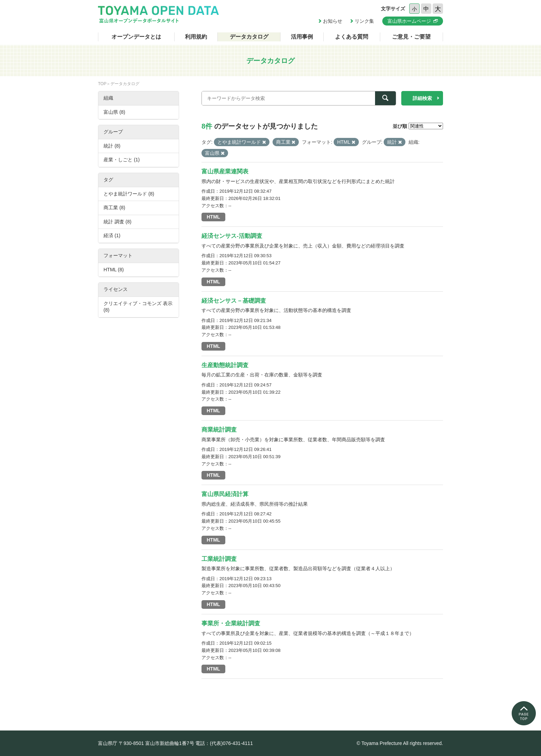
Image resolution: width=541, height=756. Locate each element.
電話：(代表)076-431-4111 (224, 743)
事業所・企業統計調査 (231, 623)
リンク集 (364, 21)
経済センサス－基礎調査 (234, 301)
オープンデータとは (136, 37)
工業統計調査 (219, 559)
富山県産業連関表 (225, 172)
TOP (102, 84)
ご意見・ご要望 (411, 37)
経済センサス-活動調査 (232, 236)
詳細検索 (422, 98)
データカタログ (249, 37)
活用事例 (302, 37)
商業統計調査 (219, 430)
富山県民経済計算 (225, 494)
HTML (213, 217)
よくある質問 (352, 37)
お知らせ (333, 21)
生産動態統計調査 (225, 365)
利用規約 (196, 37)
